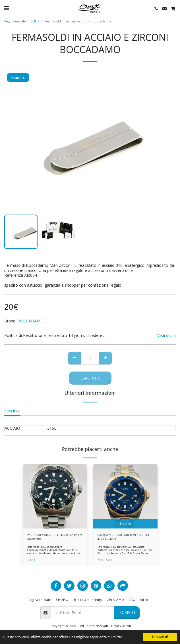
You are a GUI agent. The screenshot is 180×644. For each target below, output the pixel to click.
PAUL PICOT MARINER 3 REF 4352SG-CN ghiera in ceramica (55, 537)
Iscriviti (127, 612)
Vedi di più (166, 335)
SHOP (35, 21)
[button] (6, 8)
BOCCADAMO (30, 321)
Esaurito (90, 378)
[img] (55, 496)
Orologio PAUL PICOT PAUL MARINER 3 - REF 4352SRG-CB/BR (124, 537)
